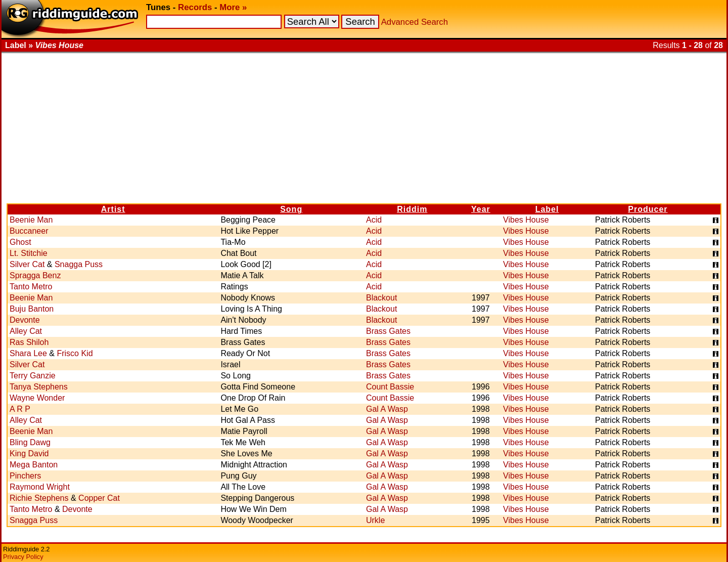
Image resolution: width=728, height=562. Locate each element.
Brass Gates (388, 331)
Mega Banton (34, 465)
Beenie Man (31, 220)
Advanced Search (415, 22)
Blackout (381, 298)
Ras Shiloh (29, 342)
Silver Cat (27, 264)
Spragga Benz (35, 275)
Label (547, 209)
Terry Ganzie (33, 376)
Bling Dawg (30, 442)
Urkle (375, 520)
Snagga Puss (79, 264)
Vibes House (526, 220)
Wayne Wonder (37, 398)
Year (481, 209)
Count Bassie (390, 387)
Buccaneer (29, 231)
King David (29, 453)
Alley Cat (26, 331)
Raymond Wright (40, 487)
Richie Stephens (39, 498)
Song (291, 209)
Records (195, 7)
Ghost (20, 242)
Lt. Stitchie (29, 253)
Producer (648, 209)
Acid (374, 220)
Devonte (25, 320)
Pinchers (25, 476)
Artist (113, 209)
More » (233, 7)
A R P (20, 409)
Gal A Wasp (387, 409)
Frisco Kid (75, 353)
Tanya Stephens (39, 387)
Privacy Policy (23, 557)
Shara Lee (28, 353)
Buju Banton (32, 309)
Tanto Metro (31, 287)
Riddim (412, 209)
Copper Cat (99, 498)
